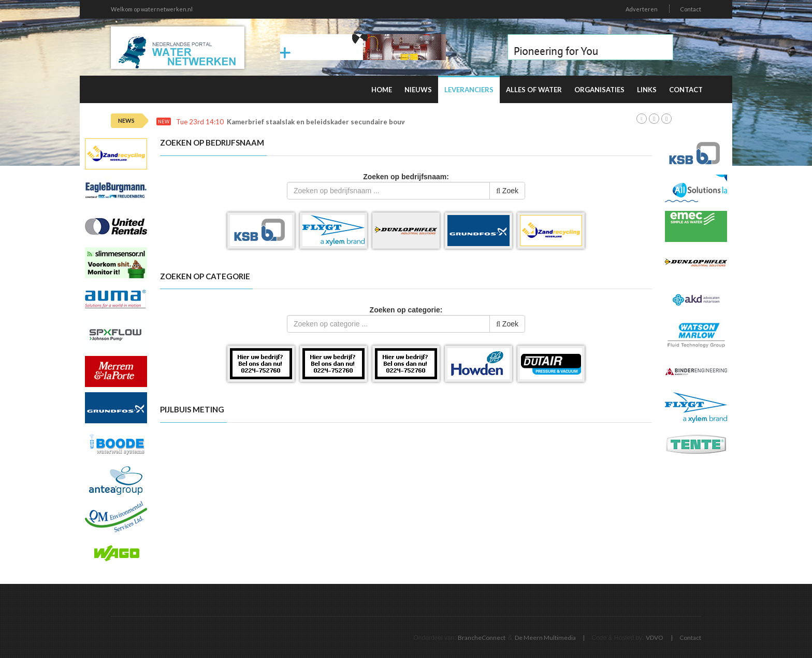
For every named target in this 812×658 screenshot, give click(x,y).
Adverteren (642, 9)
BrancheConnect (482, 638)
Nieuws (418, 90)
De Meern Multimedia (545, 638)
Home (382, 90)
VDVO (655, 638)
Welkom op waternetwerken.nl (152, 9)
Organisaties (599, 90)
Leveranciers (469, 90)
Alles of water (534, 90)
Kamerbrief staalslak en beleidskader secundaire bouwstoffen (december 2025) (357, 122)
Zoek (507, 191)
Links (647, 90)
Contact (691, 9)
